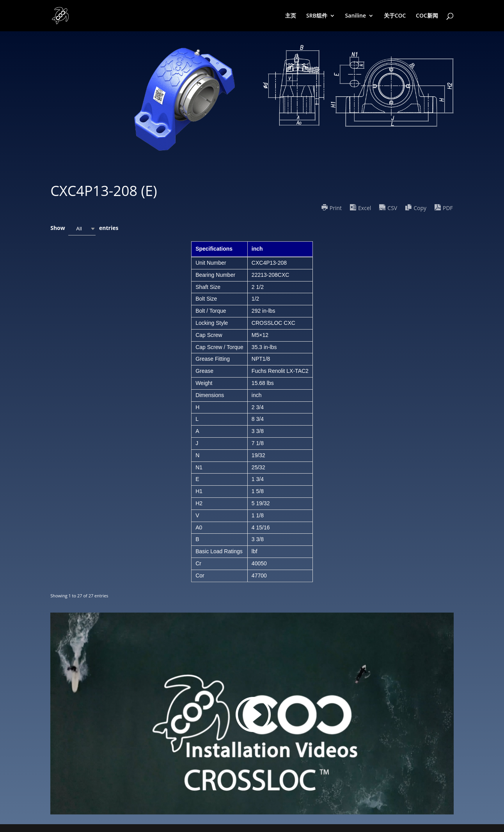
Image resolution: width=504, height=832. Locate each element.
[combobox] (82, 229)
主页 (291, 16)
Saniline (356, 16)
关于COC (395, 16)
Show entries (84, 229)
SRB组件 (317, 16)
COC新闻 (427, 16)
